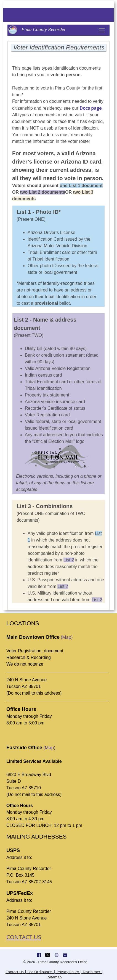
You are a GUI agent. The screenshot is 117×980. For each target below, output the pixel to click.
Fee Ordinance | (41, 972)
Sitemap (54, 977)
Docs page (91, 108)
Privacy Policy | (69, 972)
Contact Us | (16, 972)
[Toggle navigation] (102, 30)
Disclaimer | (93, 972)
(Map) (67, 637)
